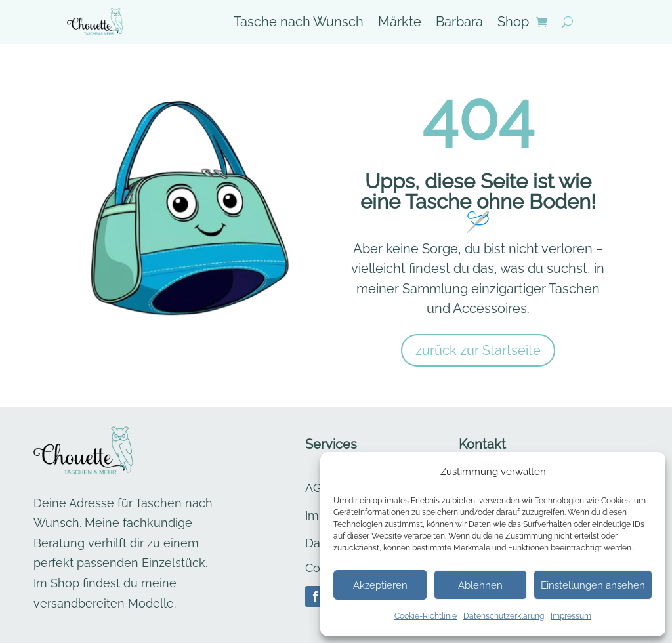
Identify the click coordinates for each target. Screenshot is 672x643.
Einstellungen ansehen (593, 585)
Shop (513, 23)
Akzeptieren (380, 585)
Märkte (400, 23)
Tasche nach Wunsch (299, 23)
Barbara (459, 23)
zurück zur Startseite (478, 350)
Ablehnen (480, 585)
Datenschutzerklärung (504, 616)
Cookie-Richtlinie (426, 616)
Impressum (571, 616)
